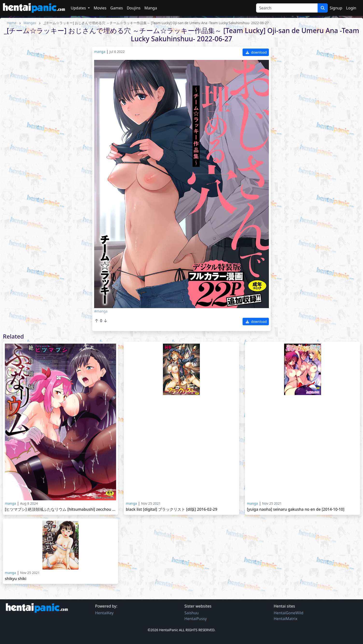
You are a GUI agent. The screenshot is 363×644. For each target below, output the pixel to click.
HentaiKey (104, 613)
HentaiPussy (196, 619)
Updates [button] (79, 8)
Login (351, 8)
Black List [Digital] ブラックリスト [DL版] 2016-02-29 (171, 509)
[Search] (287, 8)
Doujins (134, 8)
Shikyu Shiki (16, 579)
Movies (100, 8)
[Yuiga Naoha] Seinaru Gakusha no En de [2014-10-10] (296, 509)
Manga (151, 8)
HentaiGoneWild (289, 613)
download (256, 52)
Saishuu (192, 613)
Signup (336, 8)
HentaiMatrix (286, 619)
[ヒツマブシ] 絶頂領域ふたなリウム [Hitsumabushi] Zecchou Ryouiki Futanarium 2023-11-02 (60, 509)
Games (117, 8)
